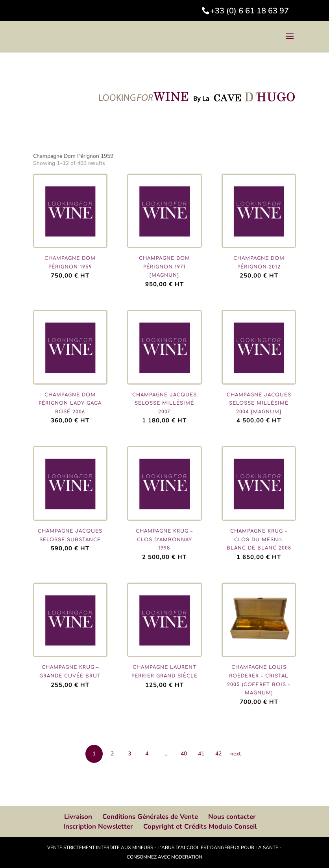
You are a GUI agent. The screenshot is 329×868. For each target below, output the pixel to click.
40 (184, 754)
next (236, 754)
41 (201, 754)
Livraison (78, 817)
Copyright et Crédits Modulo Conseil (200, 826)
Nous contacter (232, 817)
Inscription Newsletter (98, 826)
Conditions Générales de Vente (150, 817)
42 (218, 754)
